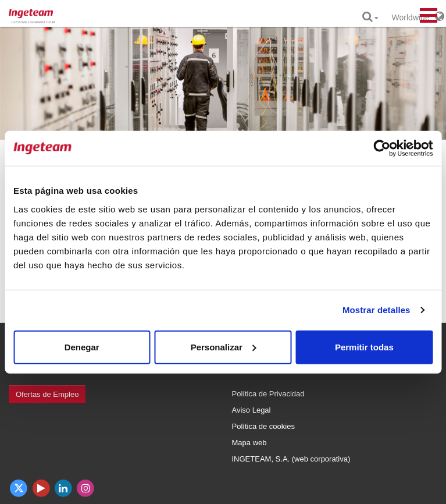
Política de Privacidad (268, 394)
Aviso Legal (251, 410)
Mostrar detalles (377, 310)
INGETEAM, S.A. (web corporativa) (291, 459)
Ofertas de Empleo (47, 394)
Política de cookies (263, 426)
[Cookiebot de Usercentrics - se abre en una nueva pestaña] (382, 148)
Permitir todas (364, 347)
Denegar (82, 347)
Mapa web (249, 443)
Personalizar (224, 347)
